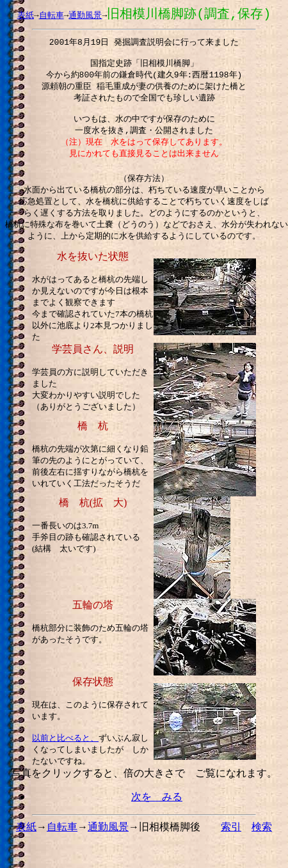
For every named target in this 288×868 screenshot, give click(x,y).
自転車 (52, 15)
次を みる (157, 812)
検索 (262, 842)
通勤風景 (85, 15)
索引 (231, 842)
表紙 (26, 15)
